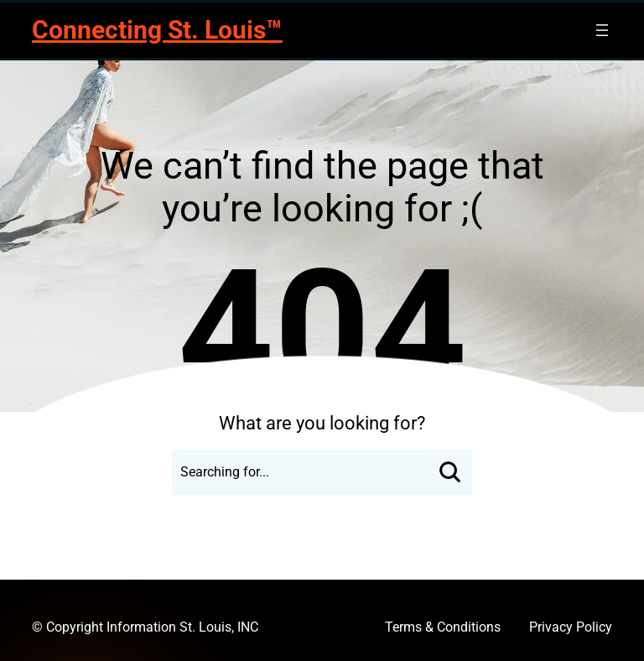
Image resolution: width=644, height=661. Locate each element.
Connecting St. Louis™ (157, 30)
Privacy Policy (571, 627)
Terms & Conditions (443, 627)
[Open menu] (602, 30)
